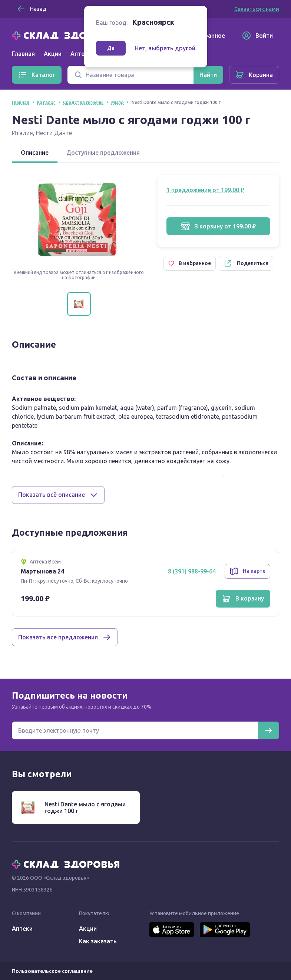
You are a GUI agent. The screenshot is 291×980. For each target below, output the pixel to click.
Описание (35, 153)
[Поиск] (130, 75)
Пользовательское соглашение (52, 971)
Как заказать (98, 941)
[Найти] (208, 75)
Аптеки (22, 929)
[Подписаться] (268, 730)
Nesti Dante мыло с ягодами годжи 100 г (85, 807)
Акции (53, 54)
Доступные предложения (103, 153)
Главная (23, 54)
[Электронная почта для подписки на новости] (135, 730)
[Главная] (67, 35)
